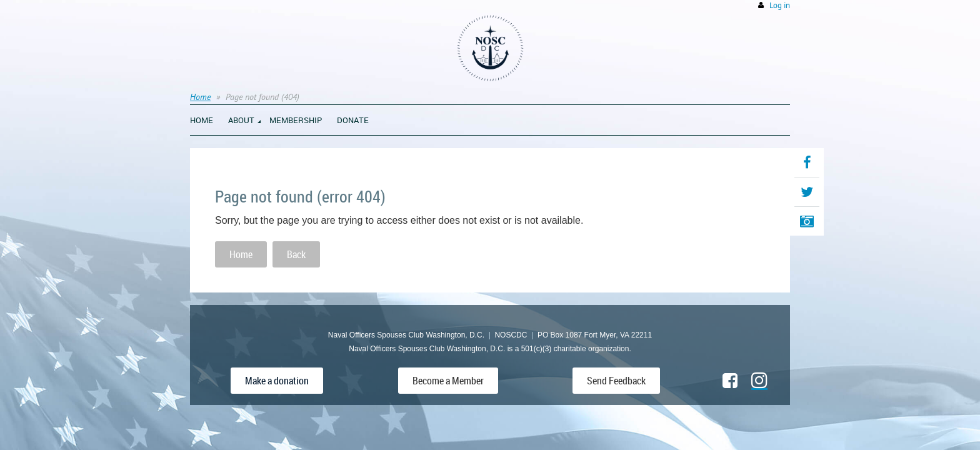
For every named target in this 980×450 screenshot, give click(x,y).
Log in (780, 5)
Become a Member (448, 381)
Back (296, 254)
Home (200, 97)
